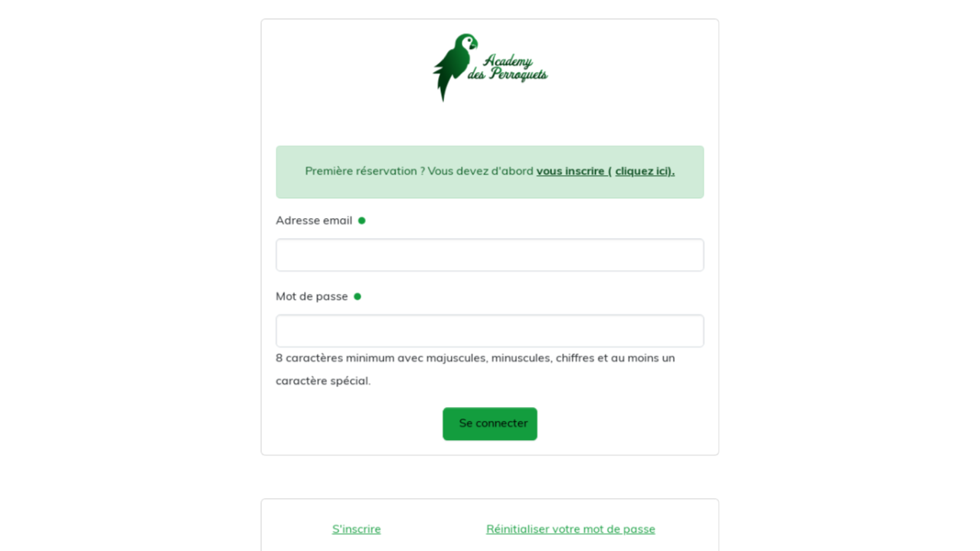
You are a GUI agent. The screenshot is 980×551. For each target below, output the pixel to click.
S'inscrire (359, 525)
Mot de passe (315, 297)
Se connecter (494, 421)
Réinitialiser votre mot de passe (569, 525)
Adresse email (318, 223)
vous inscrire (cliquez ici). (603, 175)
